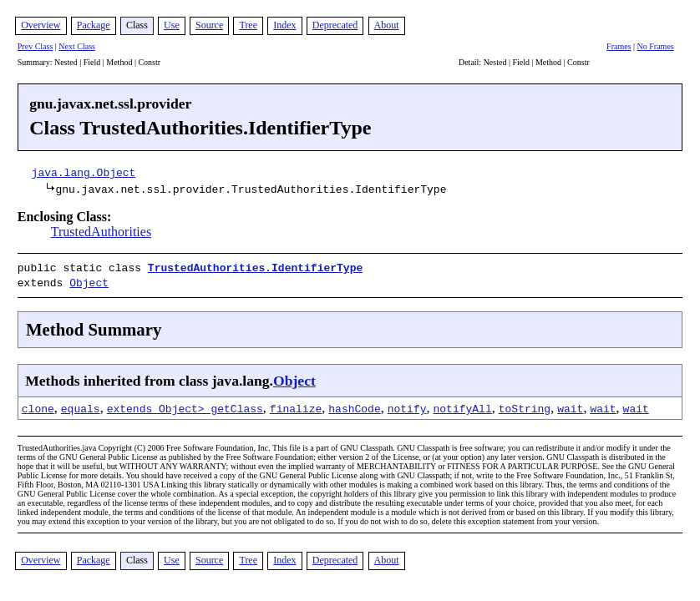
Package (94, 25)
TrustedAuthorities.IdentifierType (255, 267)
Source (209, 25)
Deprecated (335, 25)
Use (172, 25)
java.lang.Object (84, 172)
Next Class (77, 46)
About (387, 25)
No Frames (656, 46)
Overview (41, 25)
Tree (248, 25)
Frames (619, 46)
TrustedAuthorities (101, 232)
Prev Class (36, 46)
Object (89, 280)
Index (284, 25)
